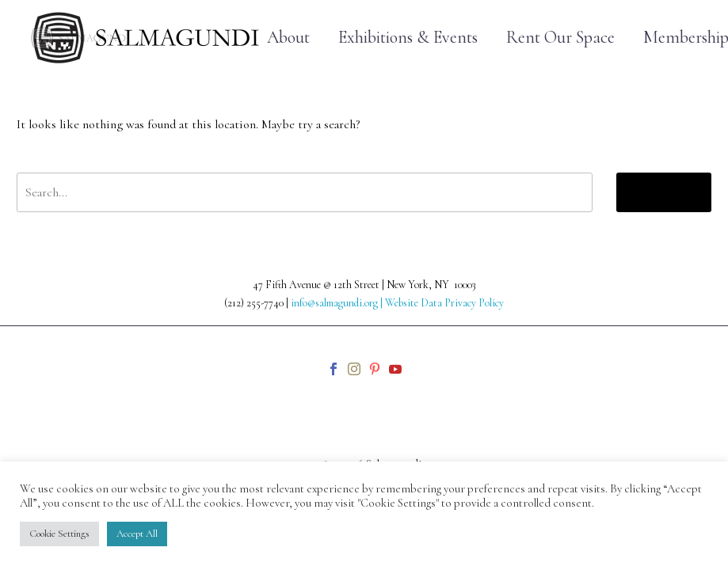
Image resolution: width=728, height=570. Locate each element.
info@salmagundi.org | (338, 303)
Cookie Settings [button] (59, 534)
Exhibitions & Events (408, 38)
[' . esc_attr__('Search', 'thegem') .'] (305, 192)
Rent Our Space (560, 38)
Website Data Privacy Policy (444, 303)
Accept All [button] (137, 534)
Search (664, 192)
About (288, 38)
